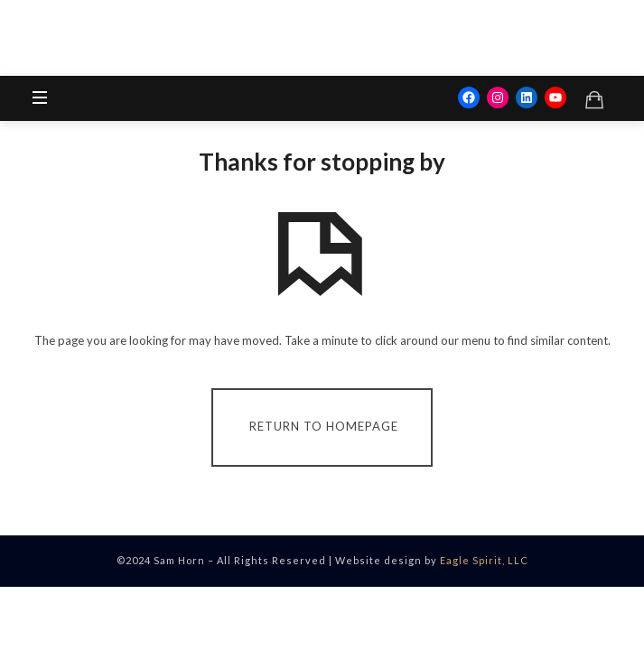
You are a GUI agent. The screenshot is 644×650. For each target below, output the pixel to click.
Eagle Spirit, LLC (484, 560)
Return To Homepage (324, 426)
